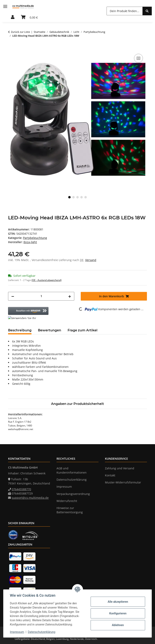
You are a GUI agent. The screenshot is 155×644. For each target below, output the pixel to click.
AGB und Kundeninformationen (72, 470)
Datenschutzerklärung (42, 632)
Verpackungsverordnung (73, 494)
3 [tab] (77, 197)
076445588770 (21, 489)
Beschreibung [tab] (20, 330)
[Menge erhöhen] (70, 296)
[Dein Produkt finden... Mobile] (125, 11)
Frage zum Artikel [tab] (83, 330)
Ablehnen (118, 625)
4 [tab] (82, 197)
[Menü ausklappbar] (5, 7)
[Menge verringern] (13, 296)
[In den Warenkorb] (11, 48)
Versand (91, 260)
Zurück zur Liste (20, 32)
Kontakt (110, 475)
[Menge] (41, 296)
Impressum (17, 632)
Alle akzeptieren (118, 602)
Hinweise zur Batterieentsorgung (70, 510)
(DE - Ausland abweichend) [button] (47, 280)
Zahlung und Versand (120, 468)
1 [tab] (69, 197)
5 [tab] (86, 197)
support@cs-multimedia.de (30, 498)
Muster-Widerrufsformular (123, 482)
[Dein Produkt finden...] (147, 11)
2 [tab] (73, 197)
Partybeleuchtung (35, 238)
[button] (13, 17)
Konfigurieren (118, 613)
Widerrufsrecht (67, 501)
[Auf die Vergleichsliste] (138, 58)
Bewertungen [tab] (50, 330)
